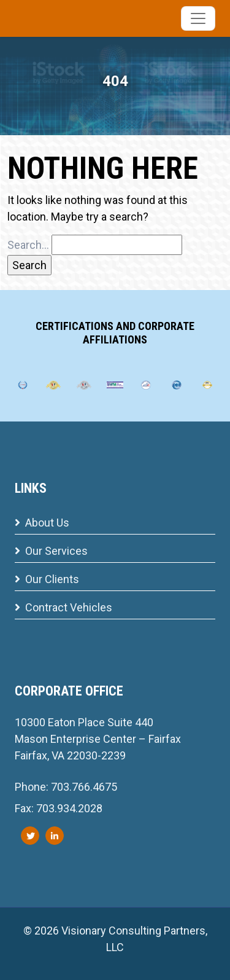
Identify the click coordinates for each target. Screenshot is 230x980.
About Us (42, 523)
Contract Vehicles (63, 607)
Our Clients (47, 579)
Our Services (51, 551)
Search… (28, 245)
